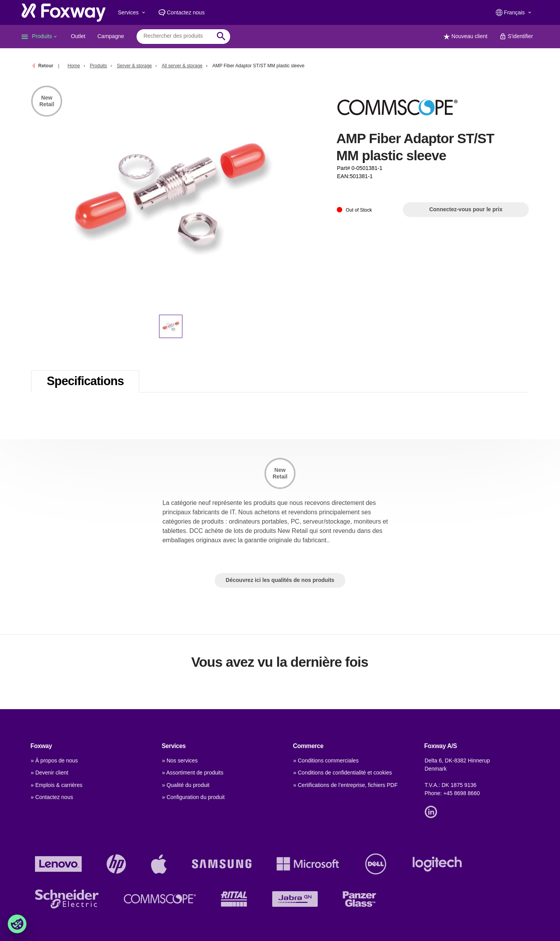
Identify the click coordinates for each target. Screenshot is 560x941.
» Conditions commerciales (326, 761)
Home (74, 66)
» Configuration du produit (193, 797)
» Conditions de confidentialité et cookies (343, 773)
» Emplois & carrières (57, 785)
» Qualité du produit (186, 785)
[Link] (433, 811)
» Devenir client (50, 773)
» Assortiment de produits (193, 773)
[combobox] (178, 36)
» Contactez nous (52, 797)
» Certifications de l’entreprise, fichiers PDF (345, 785)
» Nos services (180, 761)
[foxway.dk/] (64, 12)
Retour (46, 66)
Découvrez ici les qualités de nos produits (280, 580)
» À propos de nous (54, 761)
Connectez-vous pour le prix (466, 209)
